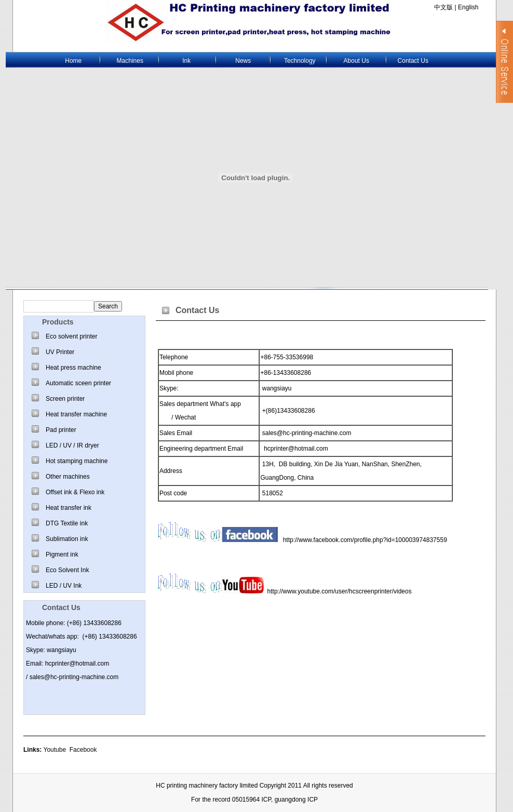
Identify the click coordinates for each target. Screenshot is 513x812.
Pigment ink (62, 554)
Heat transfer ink (69, 508)
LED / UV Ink (64, 586)
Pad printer (61, 430)
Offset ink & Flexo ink (75, 492)
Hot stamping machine (77, 461)
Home (73, 61)
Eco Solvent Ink (67, 570)
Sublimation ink (67, 539)
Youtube (55, 750)
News (243, 61)
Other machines (68, 477)
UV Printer (60, 352)
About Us (356, 61)
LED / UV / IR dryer (72, 445)
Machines (130, 61)
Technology (300, 61)
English (468, 7)
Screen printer (65, 399)
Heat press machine (73, 368)
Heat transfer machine (76, 414)
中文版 (443, 7)
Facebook (83, 750)
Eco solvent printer (71, 336)
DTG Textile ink (67, 523)
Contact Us (413, 61)
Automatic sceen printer (78, 383)
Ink (186, 61)
